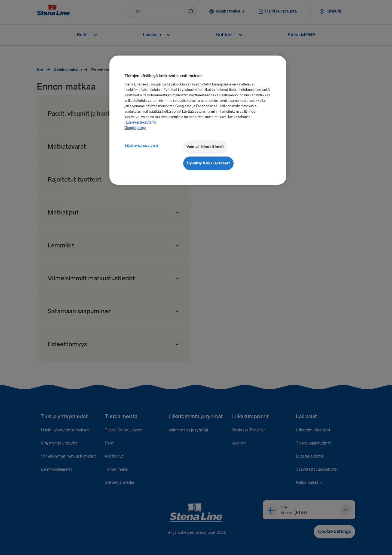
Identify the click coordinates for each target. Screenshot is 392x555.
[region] (198, 120)
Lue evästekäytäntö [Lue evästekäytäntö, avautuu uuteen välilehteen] (141, 122)
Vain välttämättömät (205, 147)
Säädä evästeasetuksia (141, 146)
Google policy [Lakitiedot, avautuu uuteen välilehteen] (135, 128)
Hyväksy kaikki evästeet (208, 163)
